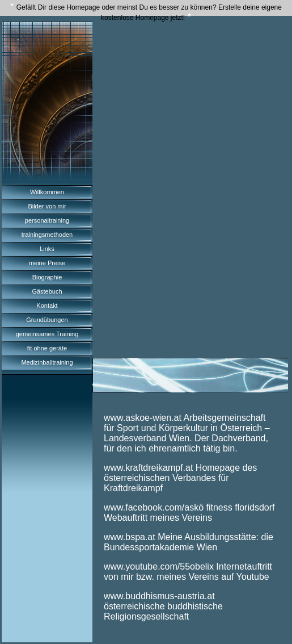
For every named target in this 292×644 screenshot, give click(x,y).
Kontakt (47, 306)
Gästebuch (47, 291)
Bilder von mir (47, 206)
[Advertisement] (190, 110)
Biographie (47, 277)
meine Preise (47, 263)
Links (47, 249)
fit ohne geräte (47, 348)
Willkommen (47, 192)
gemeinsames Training (47, 334)
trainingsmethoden (47, 235)
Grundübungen (47, 320)
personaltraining (47, 220)
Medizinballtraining (47, 362)
